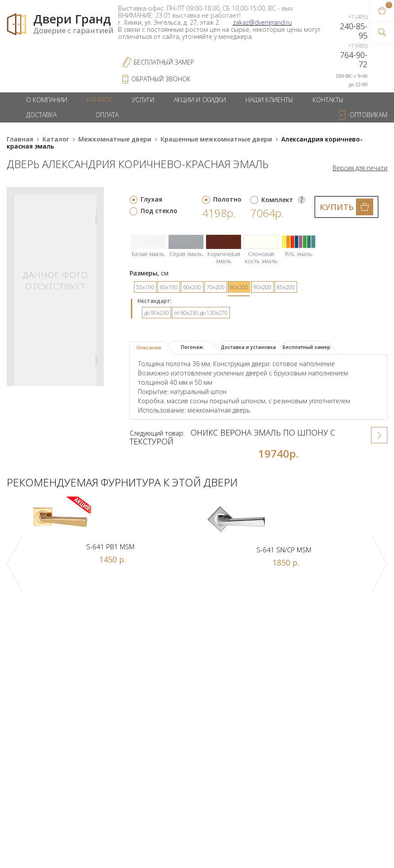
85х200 (286, 287)
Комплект (277, 200)
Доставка (41, 115)
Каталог (99, 100)
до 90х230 (157, 313)
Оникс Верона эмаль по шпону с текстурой (232, 437)
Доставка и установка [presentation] (248, 347)
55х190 (145, 287)
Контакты (328, 100)
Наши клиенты (269, 100)
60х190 (169, 287)
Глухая (151, 199)
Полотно (227, 199)
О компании (47, 100)
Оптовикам (369, 115)
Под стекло (159, 211)
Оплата (107, 115)
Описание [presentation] (149, 347)
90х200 (262, 287)
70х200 (216, 287)
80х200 (239, 287)
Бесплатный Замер (164, 62)
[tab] (152, 348)
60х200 (192, 287)
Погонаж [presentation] (192, 347)
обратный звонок (161, 79)
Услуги (143, 100)
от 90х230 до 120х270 (201, 313)
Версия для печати (360, 168)
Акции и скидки (200, 100)
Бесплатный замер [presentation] (306, 347)
